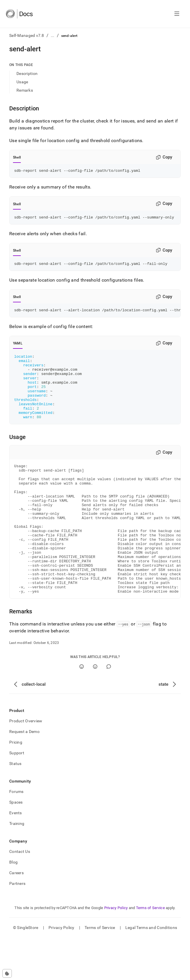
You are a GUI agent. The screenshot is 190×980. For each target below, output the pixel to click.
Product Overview (26, 763)
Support (17, 795)
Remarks (25, 90)
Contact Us (20, 894)
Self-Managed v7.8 (27, 35)
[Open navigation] (177, 14)
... (53, 35)
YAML (18, 347)
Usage (22, 82)
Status (15, 806)
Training (17, 866)
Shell (17, 157)
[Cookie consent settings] (7, 973)
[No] (95, 709)
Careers (16, 915)
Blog (13, 904)
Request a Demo (24, 774)
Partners (17, 926)
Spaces (16, 845)
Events (16, 855)
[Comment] (109, 709)
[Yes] (82, 709)
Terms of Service (150, 950)
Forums (16, 834)
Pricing (16, 785)
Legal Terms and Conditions (151, 970)
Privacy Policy (116, 950)
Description (27, 73)
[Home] (19, 14)
